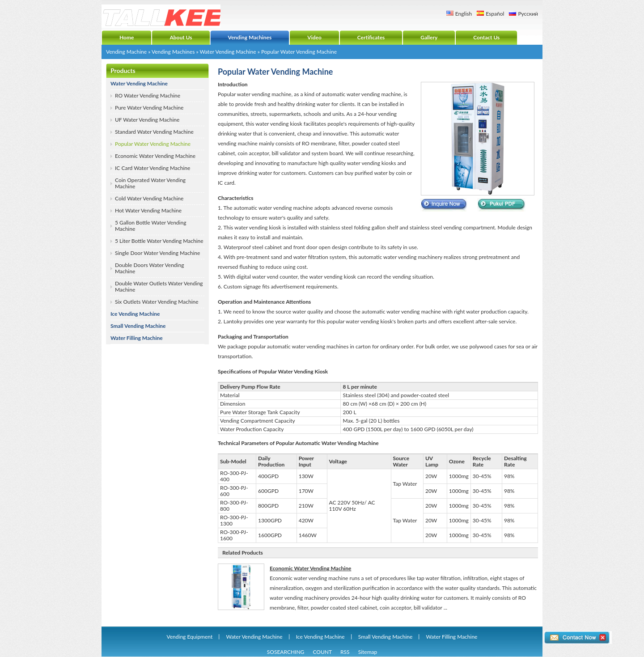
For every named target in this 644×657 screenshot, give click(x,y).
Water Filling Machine (137, 338)
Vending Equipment (190, 637)
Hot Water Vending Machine (148, 210)
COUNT (322, 652)
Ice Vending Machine (135, 314)
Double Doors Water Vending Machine (149, 268)
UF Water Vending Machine (147, 120)
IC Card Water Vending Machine (153, 168)
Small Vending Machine (138, 326)
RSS (345, 652)
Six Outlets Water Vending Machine (157, 302)
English (464, 14)
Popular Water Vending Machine (153, 144)
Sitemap (368, 652)
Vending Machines (173, 52)
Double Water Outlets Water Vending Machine (159, 286)
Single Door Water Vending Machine (157, 253)
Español (495, 14)
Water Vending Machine (228, 52)
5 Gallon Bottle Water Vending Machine (150, 226)
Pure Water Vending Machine (149, 108)
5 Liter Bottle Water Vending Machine (159, 241)
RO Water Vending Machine (148, 95)
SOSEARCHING (286, 652)
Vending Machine (126, 52)
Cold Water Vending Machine (149, 198)
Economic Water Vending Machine (155, 156)
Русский (528, 14)
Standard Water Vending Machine (154, 132)
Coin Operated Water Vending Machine (150, 183)
